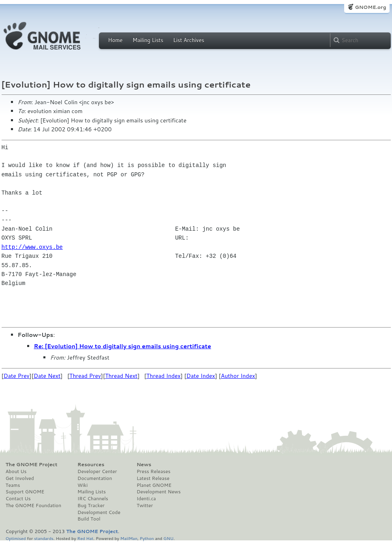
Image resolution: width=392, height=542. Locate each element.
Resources (91, 465)
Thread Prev (85, 376)
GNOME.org (370, 7)
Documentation (95, 478)
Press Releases (153, 471)
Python (147, 538)
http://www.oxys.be (32, 247)
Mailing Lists (148, 40)
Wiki (82, 485)
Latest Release (153, 478)
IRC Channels (93, 499)
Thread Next (121, 376)
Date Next (47, 376)
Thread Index (164, 376)
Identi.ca (146, 499)
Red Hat (85, 538)
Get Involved (20, 478)
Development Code (99, 512)
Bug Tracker (91, 506)
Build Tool (89, 519)
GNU (168, 538)
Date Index (201, 376)
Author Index (238, 376)
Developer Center (97, 471)
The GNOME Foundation (34, 506)
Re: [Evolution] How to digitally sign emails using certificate (123, 346)
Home (116, 40)
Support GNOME (25, 492)
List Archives (189, 40)
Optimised (16, 538)
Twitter (145, 506)
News (144, 465)
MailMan (129, 538)
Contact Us (18, 499)
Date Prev (17, 376)
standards (44, 538)
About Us (16, 471)
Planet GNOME (154, 485)
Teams (13, 485)
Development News (159, 492)
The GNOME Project (32, 465)
